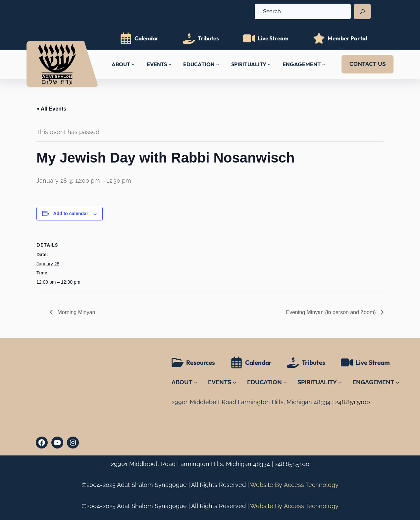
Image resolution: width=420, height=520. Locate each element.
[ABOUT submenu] (133, 64)
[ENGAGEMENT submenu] (324, 64)
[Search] (362, 12)
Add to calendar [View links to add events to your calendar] (71, 213)
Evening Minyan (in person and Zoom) (332, 312)
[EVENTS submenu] (170, 64)
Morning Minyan (76, 312)
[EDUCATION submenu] (218, 64)
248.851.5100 (292, 464)
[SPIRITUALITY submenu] (269, 64)
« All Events (51, 109)
